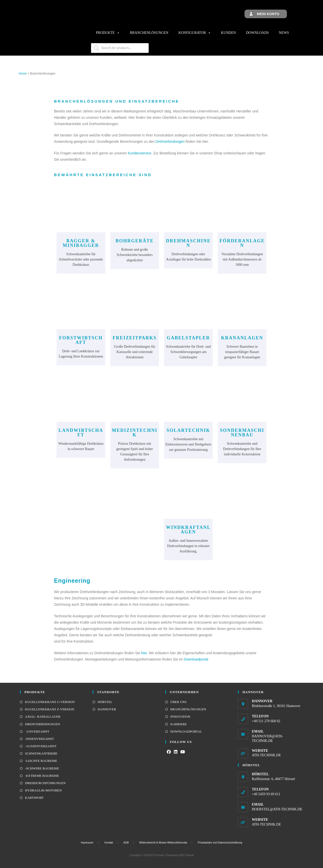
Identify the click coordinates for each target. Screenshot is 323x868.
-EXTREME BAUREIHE (42, 776)
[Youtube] (183, 752)
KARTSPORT (34, 798)
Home (23, 74)
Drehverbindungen (170, 142)
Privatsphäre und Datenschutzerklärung (220, 843)
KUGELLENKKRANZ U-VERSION (50, 702)
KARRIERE (179, 724)
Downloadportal (196, 659)
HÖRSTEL (105, 702)
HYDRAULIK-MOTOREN (43, 790)
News (284, 33)
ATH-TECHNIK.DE (266, 755)
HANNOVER (107, 709)
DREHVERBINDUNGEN (43, 724)
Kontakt (109, 843)
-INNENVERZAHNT (39, 739)
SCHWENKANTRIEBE (41, 753)
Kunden (228, 33)
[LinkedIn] (176, 752)
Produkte (108, 33)
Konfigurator (195, 33)
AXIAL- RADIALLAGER (43, 717)
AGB (126, 843)
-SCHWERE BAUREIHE (42, 768)
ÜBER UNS (178, 702)
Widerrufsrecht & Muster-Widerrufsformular (163, 843)
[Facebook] (169, 752)
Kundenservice (140, 153)
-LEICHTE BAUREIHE (41, 761)
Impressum (87, 843)
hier (144, 653)
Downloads (257, 33)
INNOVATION (180, 717)
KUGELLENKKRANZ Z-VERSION (50, 709)
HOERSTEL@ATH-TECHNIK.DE (277, 809)
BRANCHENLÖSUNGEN (188, 709)
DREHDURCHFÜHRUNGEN (45, 783)
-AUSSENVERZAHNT (41, 746)
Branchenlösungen (149, 33)
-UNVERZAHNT (37, 731)
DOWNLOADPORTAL (186, 731)
